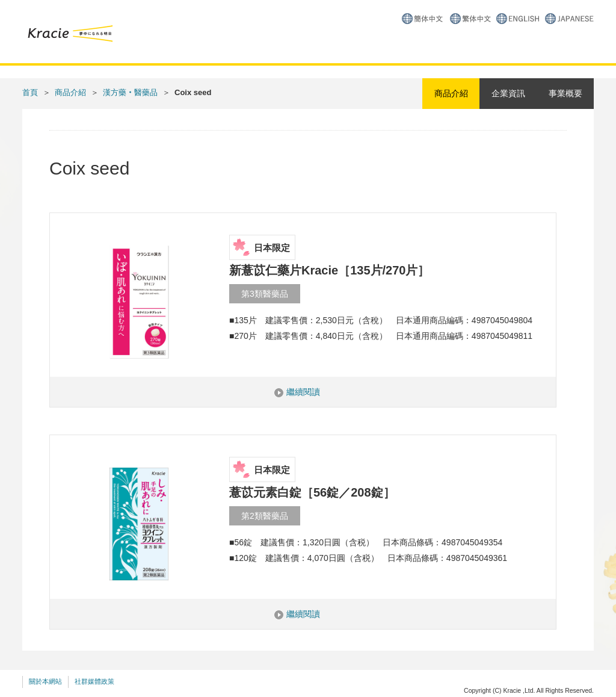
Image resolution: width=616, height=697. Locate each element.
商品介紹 (70, 92)
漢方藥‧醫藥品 (130, 92)
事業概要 (565, 93)
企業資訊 (508, 93)
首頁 (30, 92)
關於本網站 (45, 681)
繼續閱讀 (303, 392)
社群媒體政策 (94, 681)
